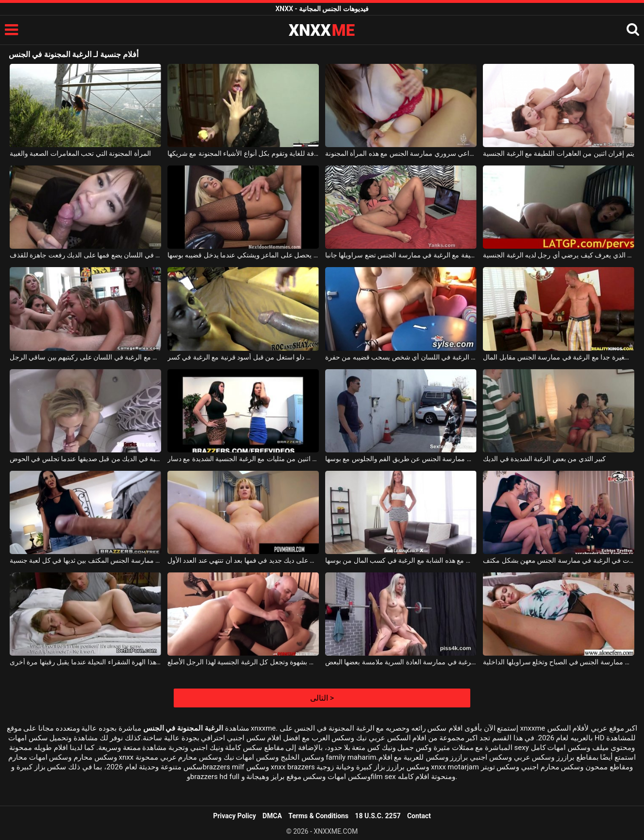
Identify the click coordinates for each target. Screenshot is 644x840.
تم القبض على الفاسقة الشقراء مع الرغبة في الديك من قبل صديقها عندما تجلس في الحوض (85, 459)
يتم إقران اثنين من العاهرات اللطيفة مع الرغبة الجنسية (559, 153)
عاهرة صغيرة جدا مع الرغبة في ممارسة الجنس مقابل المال (559, 357)
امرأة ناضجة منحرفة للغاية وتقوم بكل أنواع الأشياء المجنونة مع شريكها (243, 153)
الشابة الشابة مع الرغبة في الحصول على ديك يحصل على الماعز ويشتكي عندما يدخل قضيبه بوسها (243, 255)
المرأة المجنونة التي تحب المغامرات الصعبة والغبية (80, 153)
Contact (419, 816)
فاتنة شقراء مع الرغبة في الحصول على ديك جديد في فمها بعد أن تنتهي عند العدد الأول (243, 560)
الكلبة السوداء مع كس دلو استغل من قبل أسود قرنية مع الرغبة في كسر (243, 357)
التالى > (322, 698)
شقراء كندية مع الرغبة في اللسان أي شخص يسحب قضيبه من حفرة (401, 357)
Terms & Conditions (318, 816)
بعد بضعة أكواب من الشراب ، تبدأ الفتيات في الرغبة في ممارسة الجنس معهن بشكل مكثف (559, 560)
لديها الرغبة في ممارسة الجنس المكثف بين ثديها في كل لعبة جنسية (85, 560)
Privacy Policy (234, 816)
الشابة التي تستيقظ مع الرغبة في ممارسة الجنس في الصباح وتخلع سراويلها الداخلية (559, 662)
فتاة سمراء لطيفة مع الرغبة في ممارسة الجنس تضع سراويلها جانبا (401, 255)
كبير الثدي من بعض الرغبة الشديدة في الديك (544, 459)
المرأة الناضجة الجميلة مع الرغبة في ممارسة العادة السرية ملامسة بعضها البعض (401, 662)
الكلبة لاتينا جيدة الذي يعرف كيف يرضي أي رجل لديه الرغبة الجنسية (559, 255)
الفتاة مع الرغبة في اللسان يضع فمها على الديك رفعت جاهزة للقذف (85, 255)
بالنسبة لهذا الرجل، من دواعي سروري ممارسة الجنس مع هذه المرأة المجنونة (401, 153)
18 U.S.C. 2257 (378, 816)
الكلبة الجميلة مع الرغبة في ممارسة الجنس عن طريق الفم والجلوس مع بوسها (401, 459)
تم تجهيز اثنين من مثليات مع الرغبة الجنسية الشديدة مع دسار (243, 459)
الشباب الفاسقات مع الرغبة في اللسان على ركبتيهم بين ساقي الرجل (85, 357)
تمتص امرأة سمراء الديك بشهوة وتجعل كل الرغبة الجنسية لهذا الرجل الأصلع (243, 662)
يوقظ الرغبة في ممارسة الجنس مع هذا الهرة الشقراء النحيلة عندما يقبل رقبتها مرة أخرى (85, 662)
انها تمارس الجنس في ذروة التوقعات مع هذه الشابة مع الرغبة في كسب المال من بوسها (401, 560)
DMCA (272, 816)
